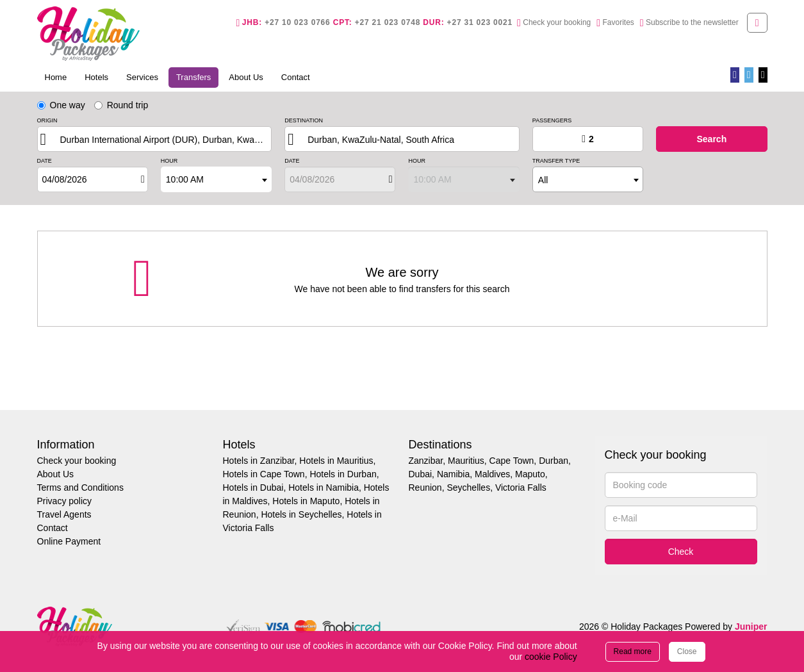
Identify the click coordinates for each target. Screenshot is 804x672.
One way (61, 105)
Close (687, 652)
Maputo (530, 474)
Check (681, 552)
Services (142, 77)
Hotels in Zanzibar (259, 461)
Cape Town (512, 461)
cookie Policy (551, 657)
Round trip (121, 105)
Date (45, 161)
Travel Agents (64, 514)
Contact (296, 77)
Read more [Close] (633, 652)
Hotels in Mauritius (336, 461)
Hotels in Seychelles (301, 514)
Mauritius (466, 461)
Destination (304, 121)
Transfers (197, 76)
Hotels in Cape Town (264, 474)
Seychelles (468, 488)
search (711, 139)
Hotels (96, 77)
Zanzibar (426, 461)
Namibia (453, 474)
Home (56, 77)
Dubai (421, 474)
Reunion (425, 488)
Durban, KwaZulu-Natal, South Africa (381, 140)
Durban (554, 461)
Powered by (726, 627)
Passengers (552, 121)
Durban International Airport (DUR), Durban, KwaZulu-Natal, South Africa (168, 140)
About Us (246, 77)
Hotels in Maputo (306, 501)
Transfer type (556, 161)
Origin (47, 121)
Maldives (492, 474)
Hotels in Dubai (253, 488)
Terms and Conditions (80, 488)
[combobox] (216, 179)
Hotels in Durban (343, 474)
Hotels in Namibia (324, 488)
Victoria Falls (521, 488)
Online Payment (69, 541)
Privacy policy (65, 501)
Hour (169, 161)
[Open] (143, 179)
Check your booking (77, 461)
